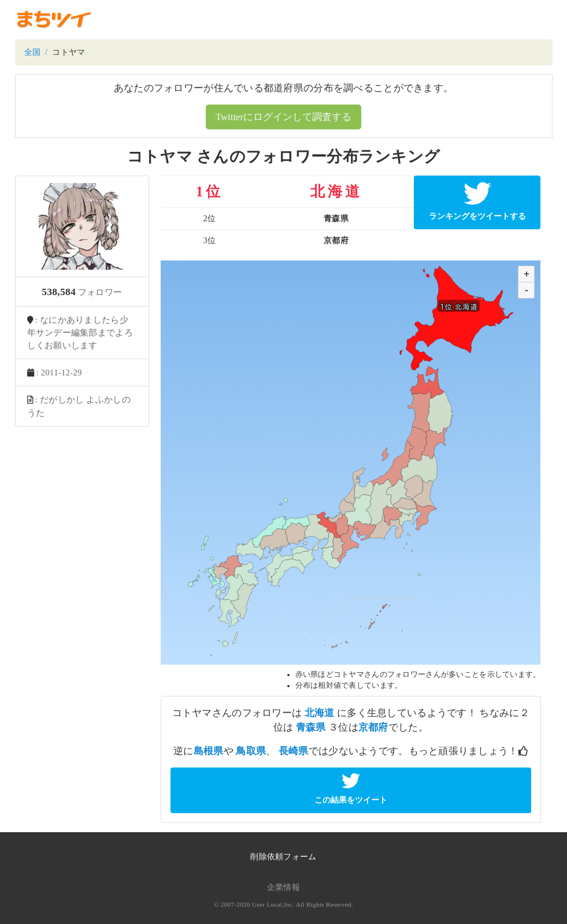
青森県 (311, 727)
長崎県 (294, 751)
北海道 (320, 713)
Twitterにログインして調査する (283, 117)
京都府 (373, 727)
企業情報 (283, 887)
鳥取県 (251, 751)
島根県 (209, 751)
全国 (33, 52)
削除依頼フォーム (283, 857)
